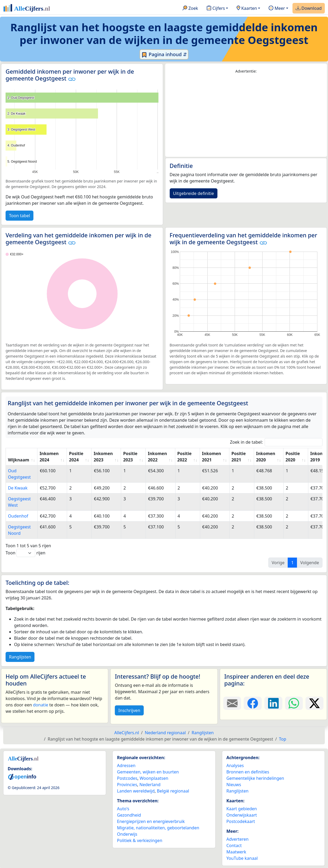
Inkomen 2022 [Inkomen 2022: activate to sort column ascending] (157, 457)
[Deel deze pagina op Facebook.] (253, 703)
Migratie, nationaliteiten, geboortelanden (158, 828)
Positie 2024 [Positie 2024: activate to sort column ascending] (76, 457)
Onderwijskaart (242, 815)
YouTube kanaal (242, 858)
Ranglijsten (20, 657)
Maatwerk (236, 852)
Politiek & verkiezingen (140, 840)
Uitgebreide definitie (194, 193)
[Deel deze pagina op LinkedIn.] (273, 703)
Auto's (123, 809)
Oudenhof (18, 516)
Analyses (235, 765)
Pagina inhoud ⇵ (164, 55)
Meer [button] (277, 8)
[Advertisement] (246, 115)
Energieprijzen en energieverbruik (151, 821)
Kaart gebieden (242, 809)
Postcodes (127, 778)
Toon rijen (25, 553)
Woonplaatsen (154, 778)
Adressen (126, 765)
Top (283, 739)
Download (309, 8)
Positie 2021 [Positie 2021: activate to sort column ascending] (239, 457)
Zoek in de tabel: (276, 442)
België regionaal (173, 791)
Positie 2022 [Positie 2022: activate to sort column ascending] (185, 457)
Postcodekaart (241, 821)
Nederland (150, 785)
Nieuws (234, 785)
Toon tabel (19, 216)
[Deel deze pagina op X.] (314, 703)
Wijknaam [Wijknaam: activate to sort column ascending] (19, 460)
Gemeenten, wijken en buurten (148, 772)
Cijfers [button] (216, 8)
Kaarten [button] (247, 8)
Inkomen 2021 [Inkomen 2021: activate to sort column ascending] (212, 457)
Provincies (127, 785)
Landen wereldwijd (136, 791)
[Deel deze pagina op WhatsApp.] (294, 703)
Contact (234, 845)
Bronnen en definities (248, 772)
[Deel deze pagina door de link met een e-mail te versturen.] (232, 703)
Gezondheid (129, 815)
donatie (40, 705)
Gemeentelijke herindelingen (255, 778)
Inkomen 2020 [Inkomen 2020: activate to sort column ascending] (266, 457)
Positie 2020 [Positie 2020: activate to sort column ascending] (293, 457)
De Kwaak (18, 488)
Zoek (190, 8)
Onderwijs (127, 834)
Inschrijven (129, 710)
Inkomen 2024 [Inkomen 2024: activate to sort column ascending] (49, 457)
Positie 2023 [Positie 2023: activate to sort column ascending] (130, 457)
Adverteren (238, 839)
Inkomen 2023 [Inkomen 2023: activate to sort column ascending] (103, 457)
